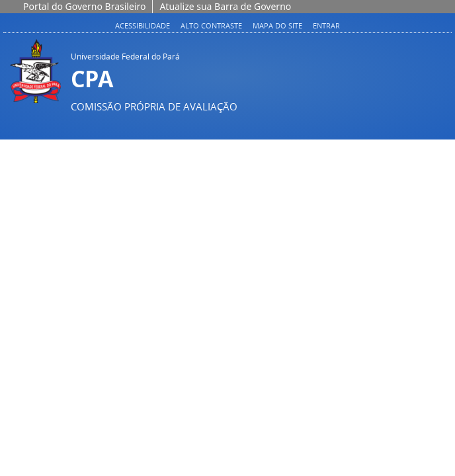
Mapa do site (277, 25)
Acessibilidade (143, 25)
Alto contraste (211, 25)
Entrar (326, 25)
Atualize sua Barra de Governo (225, 6)
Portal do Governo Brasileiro (84, 6)
